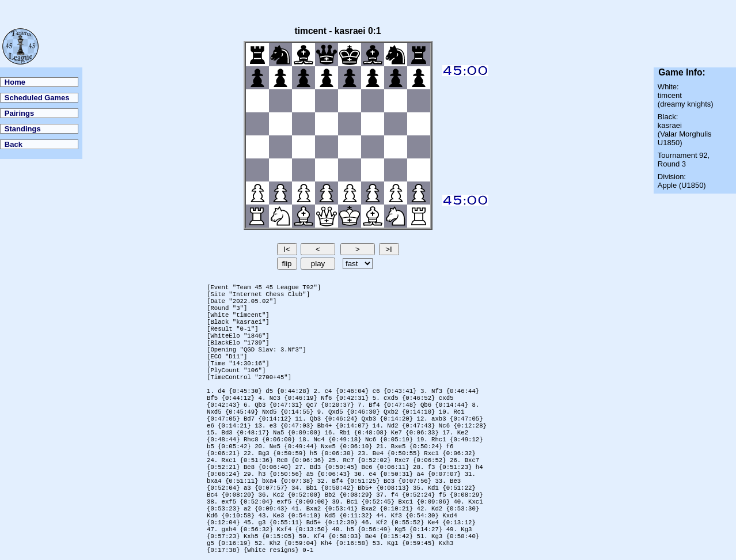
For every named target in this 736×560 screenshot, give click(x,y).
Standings (23, 129)
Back (14, 144)
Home (15, 82)
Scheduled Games (37, 98)
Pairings (19, 113)
